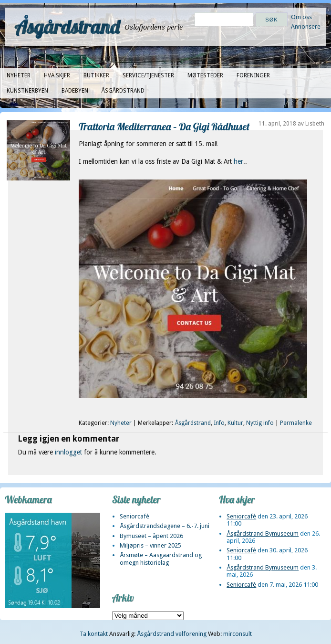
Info (219, 423)
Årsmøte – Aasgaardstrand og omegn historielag (161, 559)
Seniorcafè (134, 516)
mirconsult (238, 634)
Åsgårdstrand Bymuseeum (263, 533)
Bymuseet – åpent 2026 (151, 536)
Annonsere (306, 26)
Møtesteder (205, 75)
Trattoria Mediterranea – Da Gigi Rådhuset (164, 126)
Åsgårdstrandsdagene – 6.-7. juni (165, 526)
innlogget (68, 452)
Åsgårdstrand (67, 27)
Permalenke (296, 423)
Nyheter (19, 75)
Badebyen (75, 91)
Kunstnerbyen (27, 91)
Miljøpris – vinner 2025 (150, 545)
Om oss (301, 17)
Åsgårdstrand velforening (172, 634)
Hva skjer (57, 75)
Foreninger (253, 75)
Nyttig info (260, 423)
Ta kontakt (94, 634)
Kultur (235, 423)
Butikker (96, 75)
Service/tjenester (148, 75)
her (238, 161)
